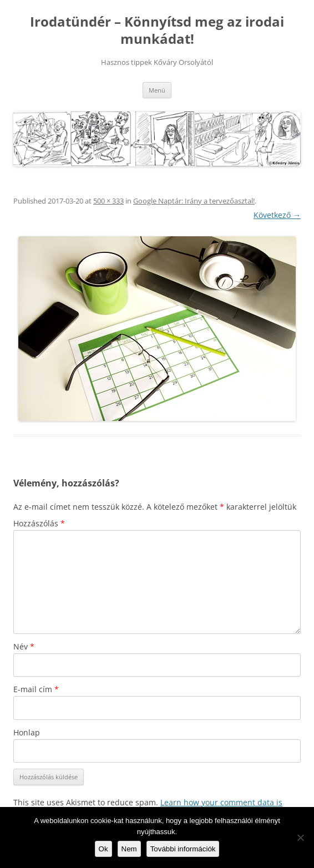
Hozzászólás (39, 523)
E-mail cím (36, 689)
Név (24, 646)
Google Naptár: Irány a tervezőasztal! (194, 201)
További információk (183, 849)
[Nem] (300, 837)
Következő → (277, 215)
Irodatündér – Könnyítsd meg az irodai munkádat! (157, 31)
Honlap (27, 732)
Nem (129, 849)
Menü (157, 90)
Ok (103, 849)
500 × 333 (108, 201)
